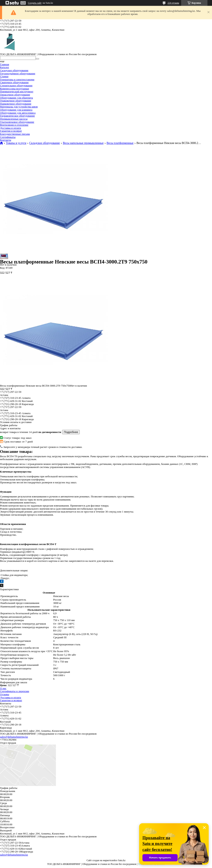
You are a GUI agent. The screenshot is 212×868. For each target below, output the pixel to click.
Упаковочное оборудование (16, 101)
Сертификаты (8, 137)
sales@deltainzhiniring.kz (14, 737)
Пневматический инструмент (17, 91)
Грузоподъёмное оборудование (18, 73)
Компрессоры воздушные (15, 89)
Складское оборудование (14, 70)
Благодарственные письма (15, 134)
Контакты (6, 140)
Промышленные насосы (14, 119)
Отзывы (5, 694)
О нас (3, 688)
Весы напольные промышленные (83, 143)
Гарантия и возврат (11, 131)
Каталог (5, 67)
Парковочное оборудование (16, 104)
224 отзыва (173, 3)
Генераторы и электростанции (17, 79)
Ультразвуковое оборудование (17, 122)
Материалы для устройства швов (19, 107)
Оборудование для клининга (16, 110)
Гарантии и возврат (11, 700)
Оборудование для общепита (16, 98)
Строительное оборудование (16, 85)
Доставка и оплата (11, 128)
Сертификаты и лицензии (15, 691)
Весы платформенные (120, 143)
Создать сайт (35, 3)
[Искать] (37, 59)
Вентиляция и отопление (14, 125)
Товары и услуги (16, 143)
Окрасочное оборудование (15, 95)
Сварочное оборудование (14, 82)
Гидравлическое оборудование (17, 116)
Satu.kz (122, 860)
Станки (4, 76)
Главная (5, 64)
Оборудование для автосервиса (18, 113)
